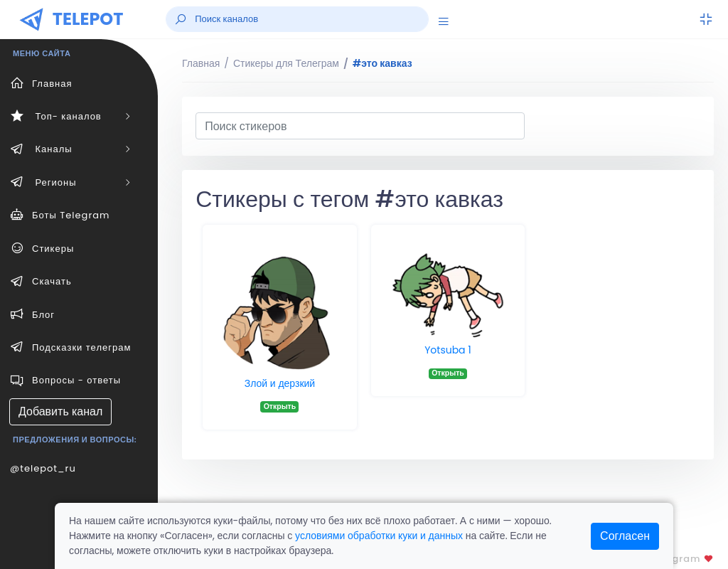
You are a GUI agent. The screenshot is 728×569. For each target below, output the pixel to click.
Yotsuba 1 (448, 350)
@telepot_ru (43, 468)
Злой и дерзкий (280, 383)
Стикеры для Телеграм (286, 63)
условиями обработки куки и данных (379, 536)
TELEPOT (88, 19)
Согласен (625, 536)
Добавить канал (60, 411)
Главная (201, 63)
